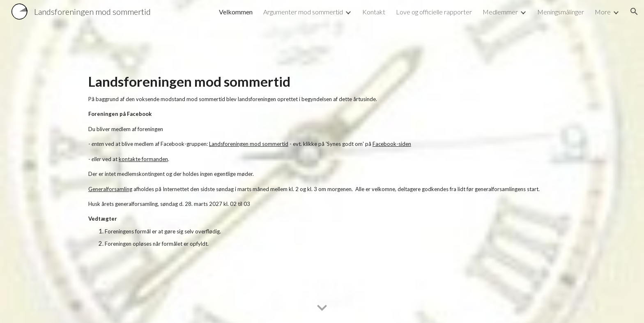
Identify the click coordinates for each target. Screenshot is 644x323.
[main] (322, 161)
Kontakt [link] (374, 12)
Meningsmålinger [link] (561, 12)
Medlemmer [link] (500, 12)
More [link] (603, 12)
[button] (634, 12)
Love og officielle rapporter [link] (434, 12)
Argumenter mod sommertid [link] (303, 12)
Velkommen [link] (236, 12)
